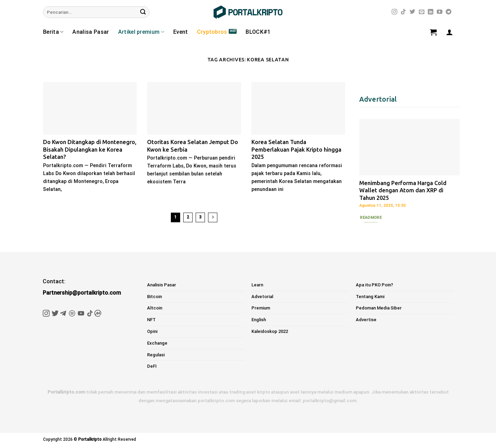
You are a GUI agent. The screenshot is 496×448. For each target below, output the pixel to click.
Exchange (157, 343)
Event (181, 32)
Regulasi (156, 355)
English (259, 320)
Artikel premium (141, 32)
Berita (53, 32)
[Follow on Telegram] (448, 12)
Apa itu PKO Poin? (374, 285)
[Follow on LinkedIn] (431, 12)
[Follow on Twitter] (412, 12)
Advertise (366, 320)
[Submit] (143, 12)
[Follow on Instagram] (394, 12)
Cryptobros (212, 32)
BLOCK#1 (258, 32)
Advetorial (262, 297)
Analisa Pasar (91, 32)
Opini (152, 331)
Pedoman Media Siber (379, 308)
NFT (151, 320)
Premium (261, 308)
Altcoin (155, 308)
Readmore (371, 217)
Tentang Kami (370, 297)
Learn (257, 285)
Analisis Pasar (162, 285)
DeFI (152, 366)
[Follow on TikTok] (403, 12)
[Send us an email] (422, 12)
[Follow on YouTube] (440, 12)
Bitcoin (154, 297)
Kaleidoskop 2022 (270, 331)
